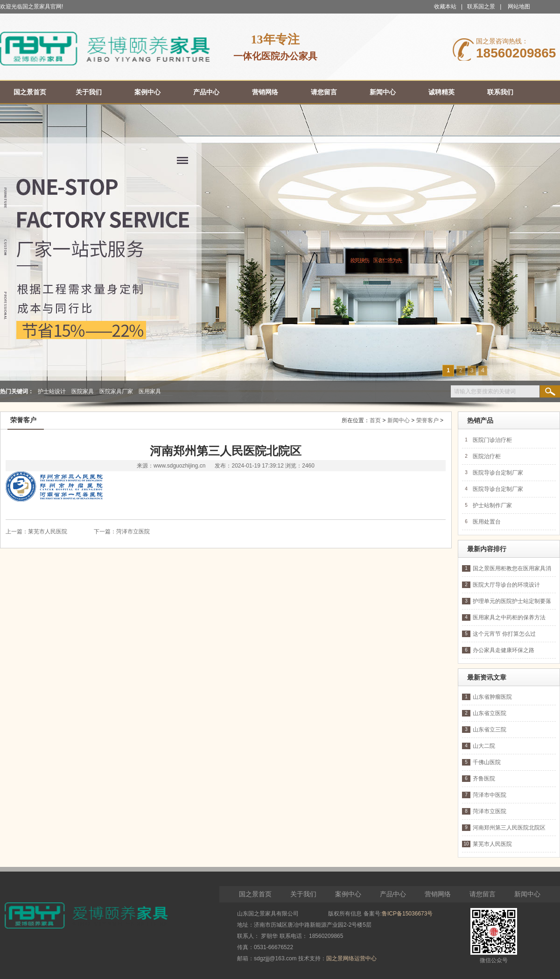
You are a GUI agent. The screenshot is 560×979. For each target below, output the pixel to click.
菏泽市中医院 (490, 795)
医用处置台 (487, 522)
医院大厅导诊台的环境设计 (506, 585)
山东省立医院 (490, 713)
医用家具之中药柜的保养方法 (509, 617)
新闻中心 (399, 420)
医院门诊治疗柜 (492, 440)
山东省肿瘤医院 (492, 697)
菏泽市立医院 (133, 532)
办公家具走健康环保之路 (504, 650)
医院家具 (83, 391)
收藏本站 (445, 7)
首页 (375, 420)
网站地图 (519, 7)
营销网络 (438, 894)
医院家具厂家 (116, 391)
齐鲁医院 (484, 779)
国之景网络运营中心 (351, 958)
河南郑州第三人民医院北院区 (509, 828)
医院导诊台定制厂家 (498, 473)
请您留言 (483, 894)
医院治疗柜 (487, 456)
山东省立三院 (490, 730)
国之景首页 (255, 894)
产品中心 (393, 894)
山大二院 (484, 746)
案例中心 (348, 894)
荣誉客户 (427, 420)
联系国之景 (481, 7)
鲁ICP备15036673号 (407, 914)
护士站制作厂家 (492, 505)
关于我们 (303, 894)
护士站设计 (52, 391)
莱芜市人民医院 (48, 532)
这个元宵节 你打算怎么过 (504, 634)
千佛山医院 (487, 762)
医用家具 (150, 391)
